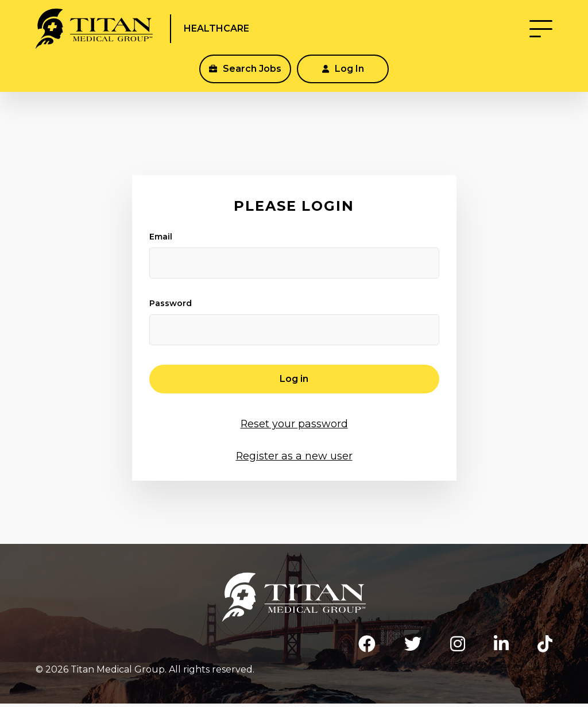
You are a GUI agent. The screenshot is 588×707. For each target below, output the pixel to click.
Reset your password (294, 423)
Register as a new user (294, 455)
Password (171, 303)
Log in (294, 379)
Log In (343, 78)
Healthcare (243, 33)
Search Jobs (245, 78)
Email (161, 237)
